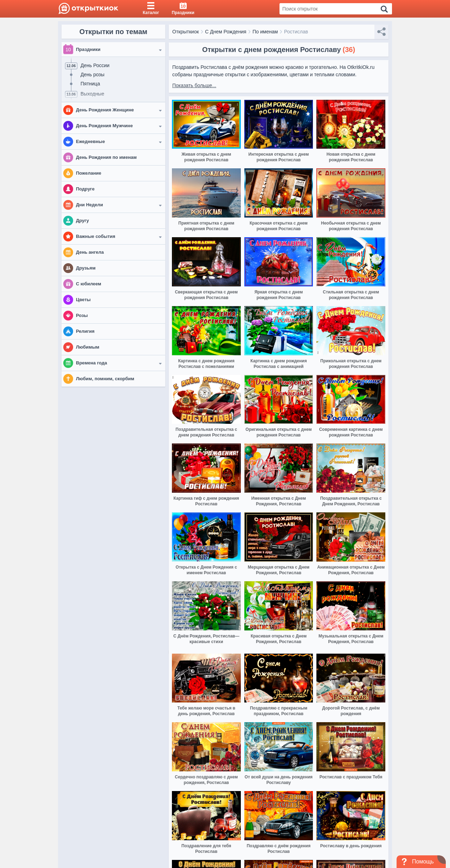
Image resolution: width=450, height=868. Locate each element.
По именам (265, 32)
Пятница (90, 84)
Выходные (92, 94)
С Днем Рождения (226, 32)
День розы (92, 75)
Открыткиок (186, 32)
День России (95, 65)
